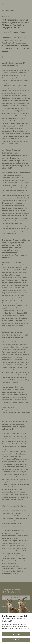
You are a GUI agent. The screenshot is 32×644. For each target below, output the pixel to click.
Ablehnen (16, 640)
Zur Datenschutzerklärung (22, 628)
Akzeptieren (16, 634)
